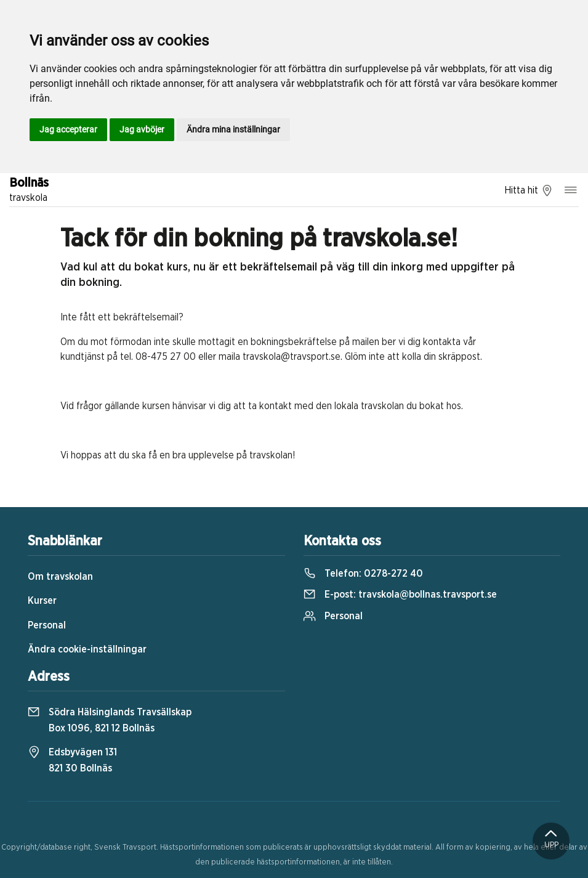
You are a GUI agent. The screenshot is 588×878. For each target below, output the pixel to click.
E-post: (400, 595)
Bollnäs (29, 191)
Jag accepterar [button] (68, 129)
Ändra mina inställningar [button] (233, 129)
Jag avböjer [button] (142, 129)
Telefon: (363, 574)
